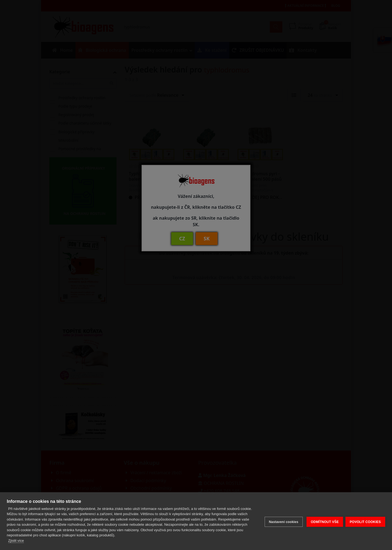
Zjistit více (16, 541)
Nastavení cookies (282, 521)
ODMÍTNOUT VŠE (323, 521)
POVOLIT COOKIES (365, 521)
